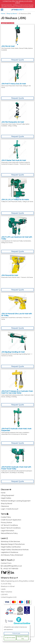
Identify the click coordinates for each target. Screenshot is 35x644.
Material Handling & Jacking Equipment (16, 501)
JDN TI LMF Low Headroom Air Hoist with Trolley (17, 238)
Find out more (16, 633)
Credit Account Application (11, 520)
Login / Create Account (10, 509)
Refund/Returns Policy (9, 533)
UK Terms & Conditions (9, 525)
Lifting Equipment (7, 495)
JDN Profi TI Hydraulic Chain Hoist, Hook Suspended (16, 430)
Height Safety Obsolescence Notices (15, 550)
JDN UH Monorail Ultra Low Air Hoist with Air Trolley (17, 315)
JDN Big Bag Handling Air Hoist (13, 352)
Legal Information (7, 531)
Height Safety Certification (11, 547)
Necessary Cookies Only (23, 638)
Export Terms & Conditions (11, 528)
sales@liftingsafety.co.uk (11, 566)
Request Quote (18, 60)
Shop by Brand (12, 14)
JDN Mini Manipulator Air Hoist (13, 122)
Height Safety (6, 498)
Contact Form (6, 563)
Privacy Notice (6, 523)
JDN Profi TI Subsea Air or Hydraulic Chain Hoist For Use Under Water (17, 392)
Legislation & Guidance (9, 552)
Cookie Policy (6, 517)
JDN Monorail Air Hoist (10, 275)
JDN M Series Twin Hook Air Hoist (14, 160)
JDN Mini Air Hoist (8, 46)
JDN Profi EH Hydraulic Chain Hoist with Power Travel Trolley (16, 468)
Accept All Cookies (10, 638)
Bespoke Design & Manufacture (13, 544)
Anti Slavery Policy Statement (12, 555)
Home (3, 14)
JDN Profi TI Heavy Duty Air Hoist (14, 84)
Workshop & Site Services (10, 542)
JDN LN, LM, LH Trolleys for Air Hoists (15, 200)
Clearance (5, 506)
